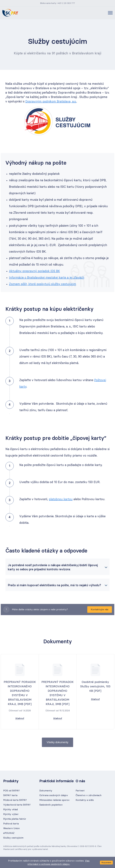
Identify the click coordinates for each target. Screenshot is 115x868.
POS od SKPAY (11, 791)
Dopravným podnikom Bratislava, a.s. (51, 102)
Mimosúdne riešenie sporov (54, 800)
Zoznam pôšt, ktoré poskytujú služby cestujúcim (43, 284)
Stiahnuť (20, 718)
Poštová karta (11, 824)
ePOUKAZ (9, 833)
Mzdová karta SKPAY (15, 800)
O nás (80, 781)
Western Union (11, 828)
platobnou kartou (61, 499)
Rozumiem (106, 863)
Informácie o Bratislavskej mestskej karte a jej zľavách (47, 278)
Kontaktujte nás (100, 610)
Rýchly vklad (10, 809)
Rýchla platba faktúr (15, 819)
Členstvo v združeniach (89, 795)
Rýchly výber (11, 814)
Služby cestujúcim (13, 838)
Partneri (80, 791)
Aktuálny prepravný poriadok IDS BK (34, 271)
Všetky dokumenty (57, 742)
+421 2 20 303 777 (66, 3)
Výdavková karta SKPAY (17, 805)
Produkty (11, 781)
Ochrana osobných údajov (54, 795)
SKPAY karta (10, 795)
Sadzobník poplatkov (51, 805)
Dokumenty (46, 791)
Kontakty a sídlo (85, 800)
